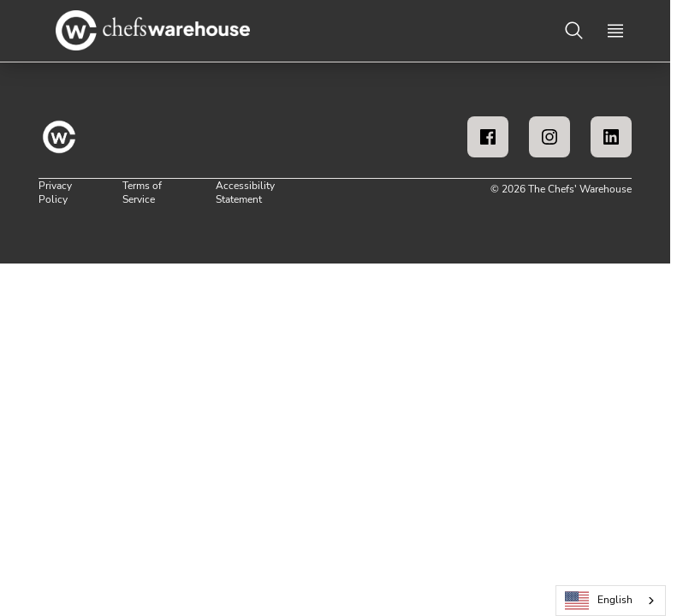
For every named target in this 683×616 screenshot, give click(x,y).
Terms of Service (142, 192)
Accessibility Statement (245, 192)
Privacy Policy (55, 192)
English (599, 601)
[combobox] (611, 601)
